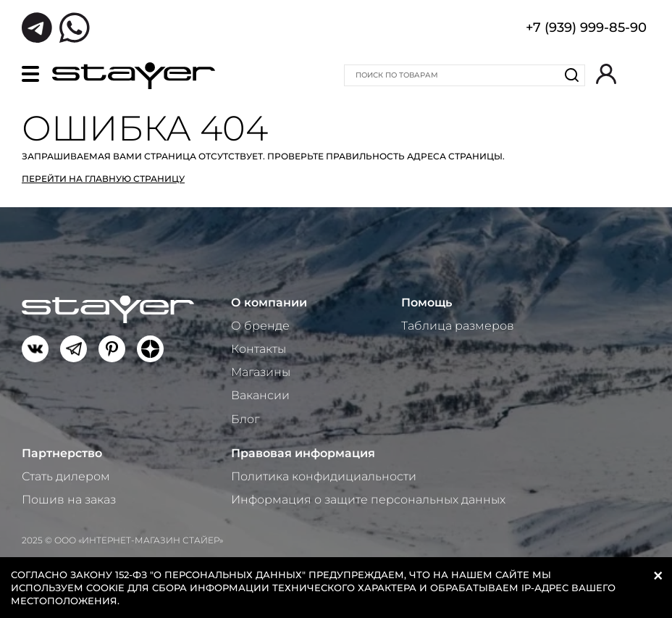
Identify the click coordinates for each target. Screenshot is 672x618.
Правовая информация (303, 453)
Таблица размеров (458, 326)
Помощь (427, 302)
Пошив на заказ (69, 500)
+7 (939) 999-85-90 (586, 29)
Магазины (261, 372)
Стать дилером (66, 476)
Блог (245, 419)
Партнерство (62, 453)
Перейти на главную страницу (103, 179)
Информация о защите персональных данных (368, 500)
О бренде (260, 326)
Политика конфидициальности (324, 476)
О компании (269, 302)
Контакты (259, 349)
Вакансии (260, 395)
